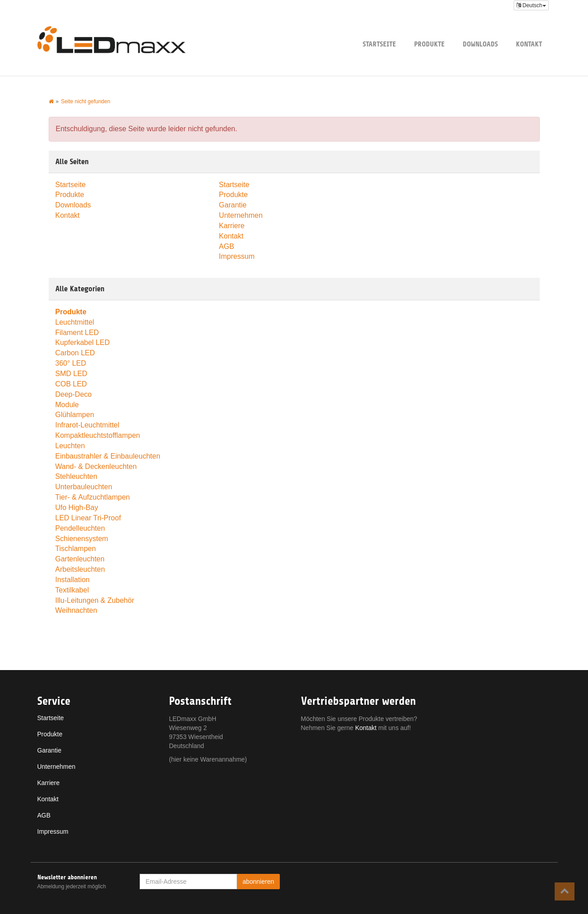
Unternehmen (241, 215)
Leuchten (70, 446)
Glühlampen (75, 415)
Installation (73, 580)
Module (67, 405)
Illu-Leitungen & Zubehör (95, 600)
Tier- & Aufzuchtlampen (93, 497)
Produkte (429, 44)
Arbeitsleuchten (80, 569)
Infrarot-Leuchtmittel (87, 425)
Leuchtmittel (75, 322)
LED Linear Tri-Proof (88, 518)
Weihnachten (76, 610)
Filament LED (77, 333)
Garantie (233, 205)
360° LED (71, 363)
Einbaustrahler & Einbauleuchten (108, 456)
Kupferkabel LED (83, 342)
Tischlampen (76, 549)
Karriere (232, 226)
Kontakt (529, 44)
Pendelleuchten (80, 528)
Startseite (379, 44)
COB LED (71, 384)
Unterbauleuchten (84, 487)
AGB (227, 246)
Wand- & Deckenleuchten (96, 466)
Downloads (480, 44)
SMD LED (71, 374)
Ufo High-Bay (77, 508)
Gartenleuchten (80, 559)
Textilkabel (72, 590)
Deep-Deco (74, 394)
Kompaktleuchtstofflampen (98, 435)
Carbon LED (75, 353)
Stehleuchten (76, 476)
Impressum (237, 256)
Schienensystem (82, 539)
